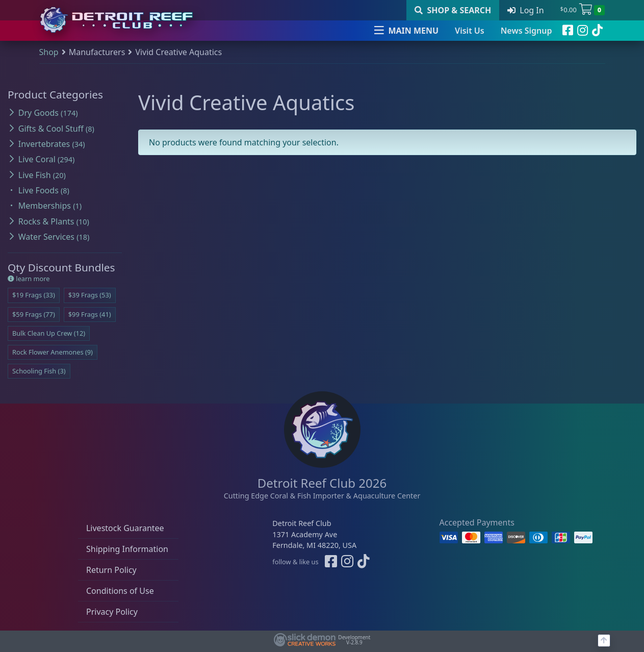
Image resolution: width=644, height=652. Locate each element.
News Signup (526, 31)
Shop (49, 52)
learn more (29, 279)
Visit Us (470, 31)
